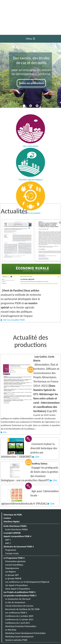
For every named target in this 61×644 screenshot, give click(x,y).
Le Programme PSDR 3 (14, 558)
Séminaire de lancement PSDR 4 (19, 547)
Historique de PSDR (13, 515)
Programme (11, 550)
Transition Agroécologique (30, 162)
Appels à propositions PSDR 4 (17, 536)
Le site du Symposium (15, 602)
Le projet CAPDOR (12, 533)
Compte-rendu (12, 553)
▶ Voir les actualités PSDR (13, 320)
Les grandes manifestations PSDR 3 (20, 596)
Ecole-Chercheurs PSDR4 (15, 526)
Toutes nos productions (31, 83)
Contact (7, 518)
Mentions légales (12, 522)
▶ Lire (4, 432)
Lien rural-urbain (30, 129)
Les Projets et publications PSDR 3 (20, 592)
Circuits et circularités (30, 196)
